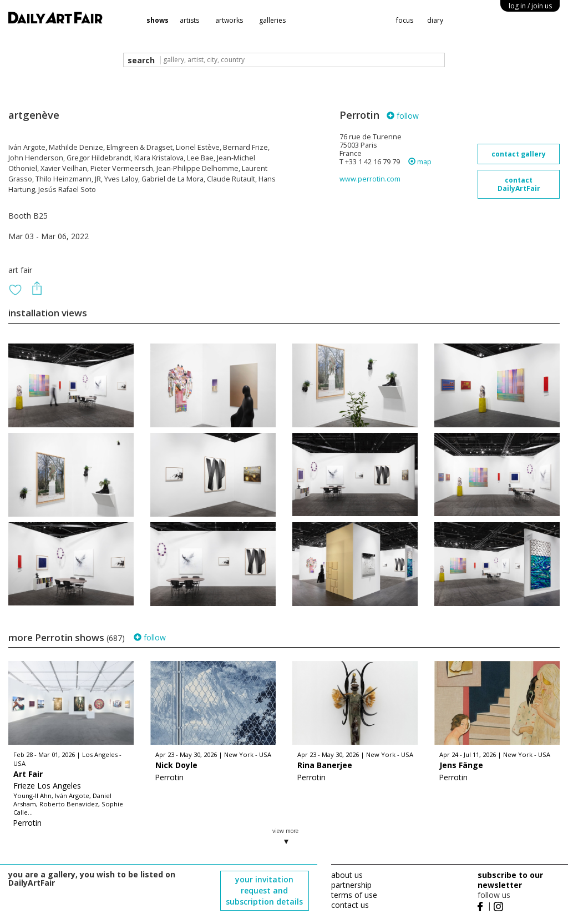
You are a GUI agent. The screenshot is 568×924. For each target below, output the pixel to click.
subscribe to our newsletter (510, 880)
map (420, 162)
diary (435, 20)
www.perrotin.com (370, 179)
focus (405, 20)
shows (158, 20)
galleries (272, 20)
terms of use (354, 895)
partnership (351, 885)
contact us (350, 905)
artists (189, 20)
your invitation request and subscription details (264, 890)
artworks (229, 20)
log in (530, 6)
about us (347, 875)
